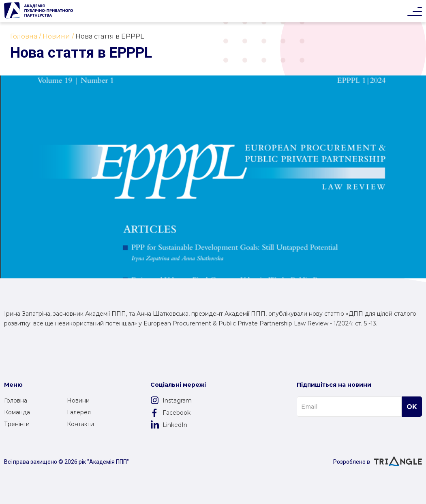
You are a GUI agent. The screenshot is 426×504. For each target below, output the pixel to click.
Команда (17, 412)
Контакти (80, 424)
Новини (78, 401)
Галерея (79, 412)
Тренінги (17, 424)
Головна (16, 401)
